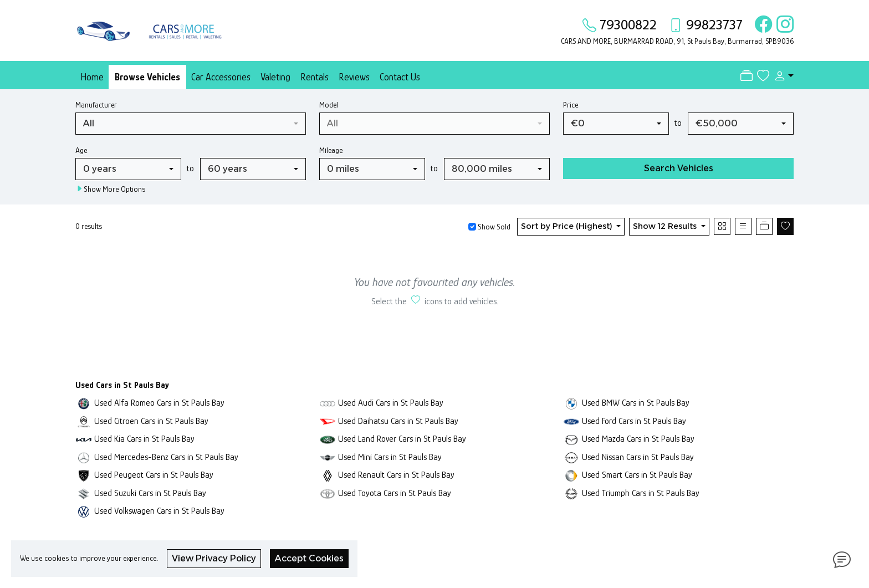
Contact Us (400, 77)
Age (81, 150)
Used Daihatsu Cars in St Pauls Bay (398, 421)
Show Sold (493, 227)
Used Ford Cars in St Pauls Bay (634, 421)
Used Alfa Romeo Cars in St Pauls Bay (159, 403)
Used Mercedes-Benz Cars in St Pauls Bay (166, 457)
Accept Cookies (309, 558)
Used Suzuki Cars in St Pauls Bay (150, 493)
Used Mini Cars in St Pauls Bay (390, 457)
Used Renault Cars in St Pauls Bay (396, 475)
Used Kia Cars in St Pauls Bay (144, 439)
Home (92, 77)
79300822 (628, 25)
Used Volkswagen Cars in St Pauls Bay (159, 511)
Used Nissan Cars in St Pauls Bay (638, 457)
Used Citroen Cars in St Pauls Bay (151, 421)
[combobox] (191, 124)
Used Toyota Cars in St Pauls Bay (395, 493)
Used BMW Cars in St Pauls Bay (636, 403)
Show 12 (666, 226)
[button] (781, 76)
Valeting (275, 77)
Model (329, 105)
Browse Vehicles (147, 77)
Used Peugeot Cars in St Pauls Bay (154, 475)
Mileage (331, 150)
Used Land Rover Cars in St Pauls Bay (402, 439)
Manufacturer (96, 105)
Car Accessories (221, 77)
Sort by (568, 226)
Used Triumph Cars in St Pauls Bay (641, 493)
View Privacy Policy (214, 558)
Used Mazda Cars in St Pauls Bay (638, 439)
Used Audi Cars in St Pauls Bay (391, 403)
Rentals (315, 77)
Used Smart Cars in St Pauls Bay (637, 475)
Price (571, 105)
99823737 (714, 25)
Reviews (354, 77)
